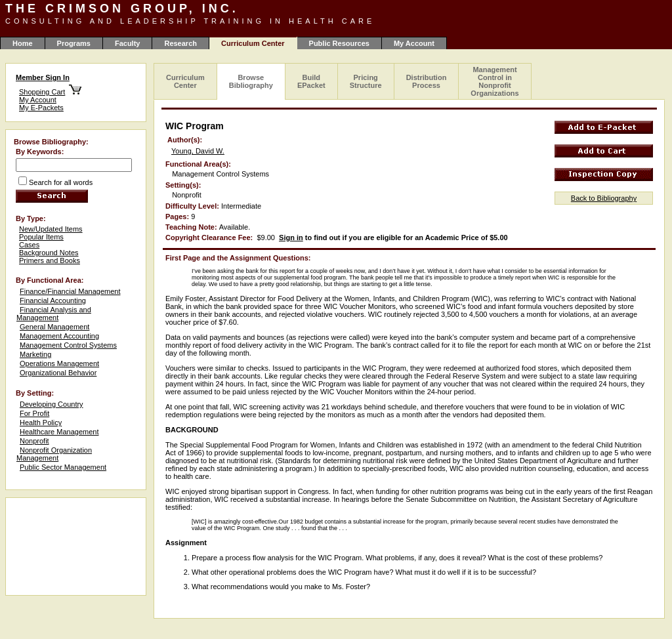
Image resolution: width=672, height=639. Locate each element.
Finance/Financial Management (70, 291)
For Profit (34, 413)
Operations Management (59, 363)
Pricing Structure (366, 81)
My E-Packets (41, 108)
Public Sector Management (63, 467)
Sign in (291, 237)
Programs (74, 43)
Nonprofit (34, 441)
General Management (54, 327)
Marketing (35, 354)
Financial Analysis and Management (54, 314)
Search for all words (61, 182)
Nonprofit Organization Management (54, 454)
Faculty (128, 43)
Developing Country (52, 404)
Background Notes (49, 253)
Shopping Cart (42, 92)
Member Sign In (43, 77)
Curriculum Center (185, 81)
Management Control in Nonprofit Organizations (494, 81)
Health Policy (41, 423)
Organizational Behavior (58, 373)
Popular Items (41, 237)
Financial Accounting (53, 300)
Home (23, 43)
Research (180, 43)
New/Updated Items (51, 229)
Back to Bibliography (604, 198)
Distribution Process (427, 81)
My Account (414, 43)
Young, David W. (198, 151)
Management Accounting (59, 336)
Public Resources (339, 43)
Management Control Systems (68, 345)
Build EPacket (311, 81)
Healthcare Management (59, 432)
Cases (29, 245)
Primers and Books (50, 260)
